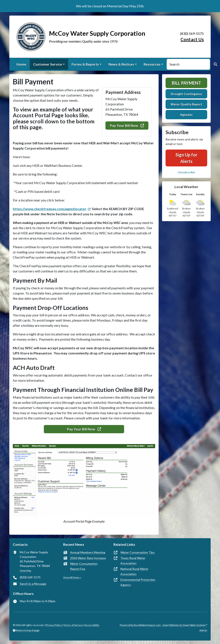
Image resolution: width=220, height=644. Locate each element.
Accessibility (92, 625)
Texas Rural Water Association (133, 561)
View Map (25, 571)
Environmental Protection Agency (138, 582)
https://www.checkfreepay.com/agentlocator (50, 209)
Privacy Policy (54, 625)
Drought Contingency (186, 94)
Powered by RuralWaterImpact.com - (163, 625)
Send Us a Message (33, 584)
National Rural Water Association (134, 571)
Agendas (186, 115)
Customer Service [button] (48, 64)
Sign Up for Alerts (186, 158)
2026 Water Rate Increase (88, 558)
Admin (203, 630)
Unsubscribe (186, 172)
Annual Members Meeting (88, 552)
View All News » (72, 577)
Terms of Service (73, 625)
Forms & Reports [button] (85, 64)
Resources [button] (152, 64)
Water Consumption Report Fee (84, 566)
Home (21, 64)
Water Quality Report (186, 104)
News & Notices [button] (121, 64)
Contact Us (192, 39)
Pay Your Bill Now (127, 125)
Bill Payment (186, 83)
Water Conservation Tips (138, 552)
